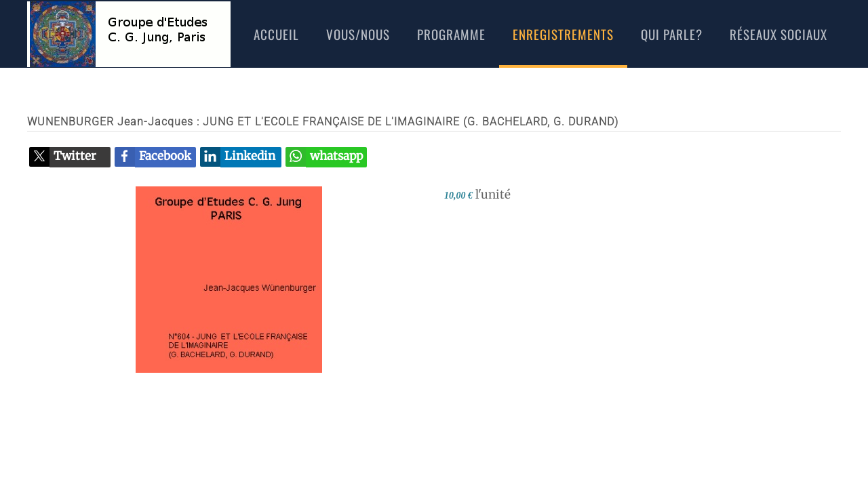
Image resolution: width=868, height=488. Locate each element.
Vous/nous (358, 34)
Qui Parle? (672, 34)
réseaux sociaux (778, 34)
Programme (451, 34)
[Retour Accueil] (129, 34)
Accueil (276, 34)
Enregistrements (563, 34)
